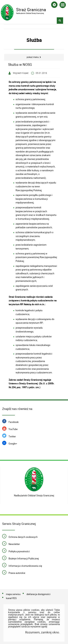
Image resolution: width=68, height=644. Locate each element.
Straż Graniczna (31, 9)
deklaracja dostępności (38, 594)
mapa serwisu (13, 594)
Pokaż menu (33, 57)
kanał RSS (11, 598)
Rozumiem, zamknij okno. (43, 632)
